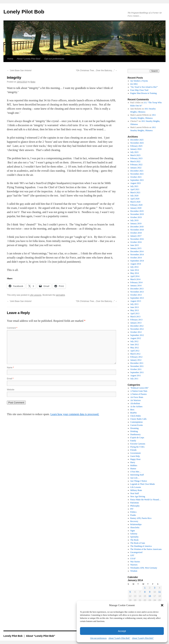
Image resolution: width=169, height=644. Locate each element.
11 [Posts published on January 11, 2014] (160, 592)
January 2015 (136, 248)
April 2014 (135, 276)
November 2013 (137, 292)
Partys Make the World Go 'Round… (146, 500)
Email (10, 379)
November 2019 (137, 214)
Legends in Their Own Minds (143, 484)
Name (10, 368)
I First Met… (136, 472)
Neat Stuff (135, 493)
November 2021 (137, 174)
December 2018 (137, 227)
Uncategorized (136, 552)
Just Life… (135, 478)
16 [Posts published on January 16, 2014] (150, 596)
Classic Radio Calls (138, 419)
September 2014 (137, 261)
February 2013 (136, 320)
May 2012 (135, 348)
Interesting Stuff (137, 475)
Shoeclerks (135, 528)
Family (133, 441)
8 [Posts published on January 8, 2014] (145, 592)
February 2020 (136, 205)
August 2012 (136, 338)
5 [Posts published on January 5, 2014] (130, 592)
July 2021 (134, 186)
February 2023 (136, 158)
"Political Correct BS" (140, 388)
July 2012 (134, 341)
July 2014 (134, 267)
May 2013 (135, 310)
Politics (133, 512)
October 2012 (136, 332)
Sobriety (134, 534)
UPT (132, 555)
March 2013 (135, 317)
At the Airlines (136, 407)
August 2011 (136, 376)
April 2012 (135, 351)
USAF (133, 559)
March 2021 (135, 192)
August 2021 (136, 183)
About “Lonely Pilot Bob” (119, 638)
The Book (135, 540)
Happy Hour (136, 459)
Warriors (134, 565)
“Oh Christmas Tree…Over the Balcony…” (97, 70)
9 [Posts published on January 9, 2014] (150, 592)
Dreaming (135, 428)
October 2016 (136, 242)
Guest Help (135, 456)
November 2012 (137, 329)
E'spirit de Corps (137, 438)
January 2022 (136, 168)
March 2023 (135, 155)
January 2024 (136, 149)
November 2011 (137, 366)
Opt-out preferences (98, 638)
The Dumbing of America (141, 546)
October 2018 (136, 233)
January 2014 (136, 286)
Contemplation (136, 422)
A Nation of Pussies (139, 394)
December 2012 (137, 326)
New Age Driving (138, 496)
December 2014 (137, 251)
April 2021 (135, 189)
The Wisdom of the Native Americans (146, 549)
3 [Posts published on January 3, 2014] (155, 588)
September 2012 (137, 335)
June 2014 (135, 270)
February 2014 (136, 282)
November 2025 (137, 143)
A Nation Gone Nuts (139, 391)
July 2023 (134, 152)
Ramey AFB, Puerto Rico (141, 518)
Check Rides (136, 416)
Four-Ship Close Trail (139, 90)
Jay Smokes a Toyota (139, 81)
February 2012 (136, 357)
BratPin (134, 413)
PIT (132, 509)
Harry (133, 462)
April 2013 (135, 313)
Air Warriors (136, 400)
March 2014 (135, 279)
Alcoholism (135, 403)
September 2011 (137, 372)
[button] (162, 605)
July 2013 (134, 304)
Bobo (33, 82)
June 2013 (135, 307)
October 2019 (136, 217)
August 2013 (136, 301)
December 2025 (137, 140)
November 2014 (137, 255)
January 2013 (136, 323)
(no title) (134, 84)
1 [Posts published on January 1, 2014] (145, 588)
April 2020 (135, 199)
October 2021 (136, 177)
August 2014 (136, 264)
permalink (60, 295)
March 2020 (135, 202)
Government (136, 453)
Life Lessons (36, 295)
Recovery (134, 521)
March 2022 (135, 161)
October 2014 (136, 258)
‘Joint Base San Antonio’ (19, 70)
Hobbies (134, 465)
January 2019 (136, 224)
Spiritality (135, 537)
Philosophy (135, 506)
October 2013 (136, 295)
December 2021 (137, 171)
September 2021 (137, 180)
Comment (12, 328)
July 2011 (134, 379)
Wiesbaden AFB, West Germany (144, 568)
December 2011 (137, 363)
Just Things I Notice (139, 481)
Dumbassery (136, 434)
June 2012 (135, 344)
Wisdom (134, 571)
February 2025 (136, 146)
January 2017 (136, 236)
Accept (122, 631)
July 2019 (134, 220)
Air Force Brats (137, 397)
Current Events (137, 425)
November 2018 (137, 230)
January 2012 (136, 360)
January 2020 (136, 208)
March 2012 (135, 354)
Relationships (136, 524)
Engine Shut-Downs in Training (144, 93)
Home (10, 59)
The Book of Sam (138, 543)
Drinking (134, 431)
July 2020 (134, 196)
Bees (132, 410)
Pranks (133, 515)
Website (11, 390)
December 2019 (137, 211)
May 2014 (135, 273)
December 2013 (137, 289)
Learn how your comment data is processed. (75, 414)
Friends (133, 450)
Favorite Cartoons (138, 444)
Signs (133, 531)
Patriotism (135, 503)
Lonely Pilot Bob (24, 12)
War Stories (135, 562)
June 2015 (135, 245)
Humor (133, 469)
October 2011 (136, 369)
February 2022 (136, 165)
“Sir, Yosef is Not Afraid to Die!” (144, 87)
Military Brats (136, 490)
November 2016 (137, 239)
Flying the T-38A (138, 447)
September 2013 (137, 298)
